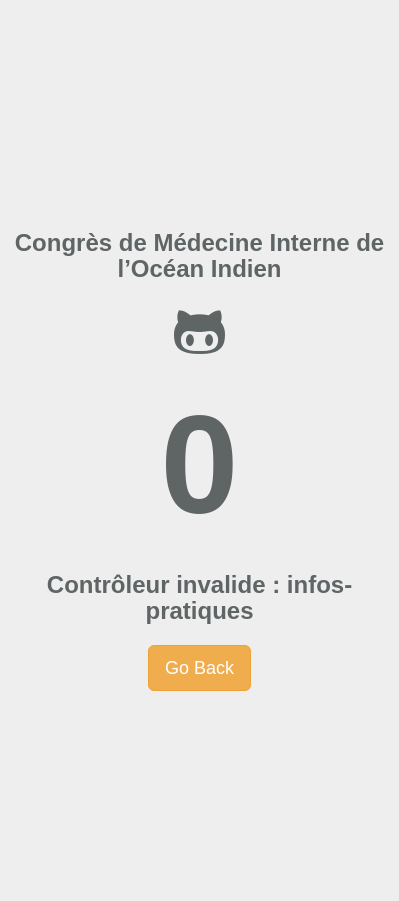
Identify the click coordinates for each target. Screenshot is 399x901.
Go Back (199, 668)
